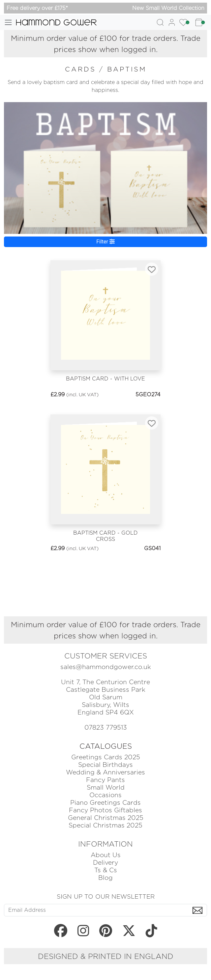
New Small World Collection (168, 8)
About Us (106, 855)
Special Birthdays (105, 765)
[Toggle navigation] (8, 22)
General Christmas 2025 (106, 818)
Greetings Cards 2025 (106, 757)
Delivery (105, 863)
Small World (106, 787)
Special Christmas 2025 (105, 825)
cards (82, 69)
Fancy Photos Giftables (105, 810)
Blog (105, 878)
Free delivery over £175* (37, 8)
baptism (127, 69)
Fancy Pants (105, 780)
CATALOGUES (106, 746)
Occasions (105, 795)
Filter (105, 242)
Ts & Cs (106, 870)
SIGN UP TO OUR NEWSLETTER (106, 896)
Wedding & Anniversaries (105, 772)
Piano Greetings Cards (105, 803)
